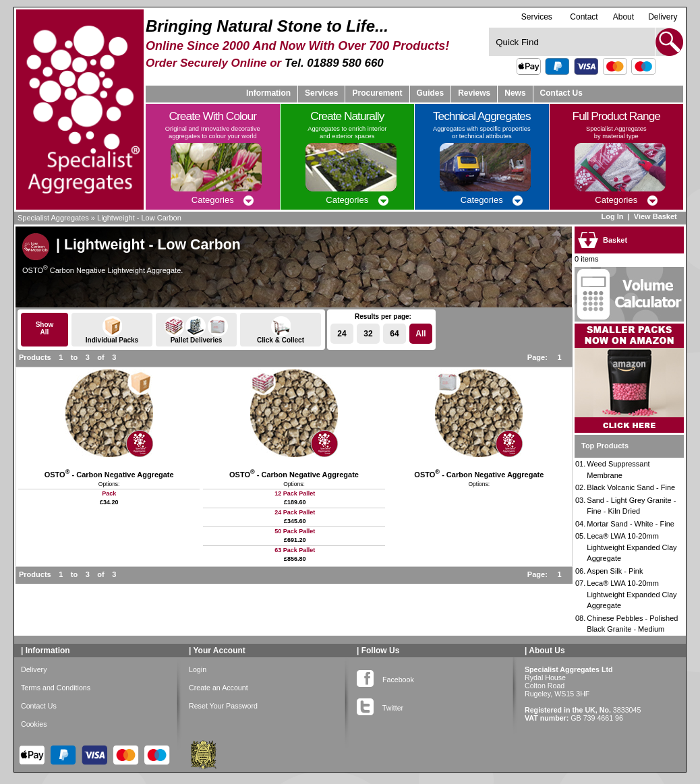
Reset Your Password (223, 706)
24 (342, 334)
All (420, 334)
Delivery (663, 17)
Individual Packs (112, 330)
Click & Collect (281, 330)
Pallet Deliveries (196, 330)
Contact (584, 17)
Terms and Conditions (56, 688)
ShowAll (45, 328)
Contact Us (561, 93)
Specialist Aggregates (53, 218)
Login (198, 669)
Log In (612, 216)
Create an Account (218, 688)
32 (368, 334)
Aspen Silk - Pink (615, 571)
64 (394, 334)
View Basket (657, 216)
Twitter (380, 705)
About (623, 17)
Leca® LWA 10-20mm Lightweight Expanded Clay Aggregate (632, 547)
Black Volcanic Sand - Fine (631, 487)
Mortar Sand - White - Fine (631, 524)
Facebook (385, 677)
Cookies (34, 724)
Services (537, 17)
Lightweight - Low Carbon (139, 218)
